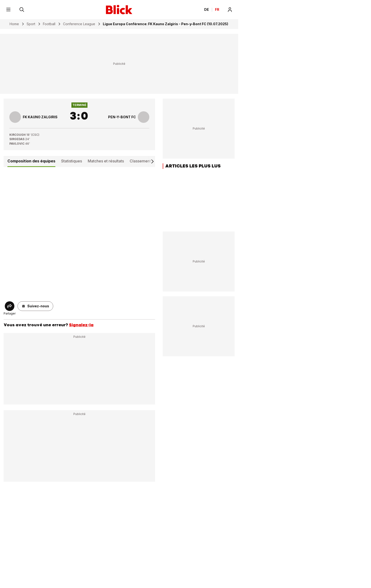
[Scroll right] (152, 161)
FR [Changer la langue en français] (217, 10)
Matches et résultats (106, 161)
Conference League (79, 24)
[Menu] (8, 10)
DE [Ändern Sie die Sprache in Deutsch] (207, 10)
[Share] (10, 306)
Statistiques (72, 161)
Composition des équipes (31, 161)
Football (49, 24)
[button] (35, 306)
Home (14, 24)
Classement (140, 161)
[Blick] (119, 10)
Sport (31, 24)
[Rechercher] (22, 10)
